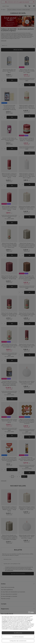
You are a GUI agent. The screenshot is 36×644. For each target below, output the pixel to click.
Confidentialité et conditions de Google (20, 629)
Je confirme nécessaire (18, 637)
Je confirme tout (18, 633)
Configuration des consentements (18, 641)
